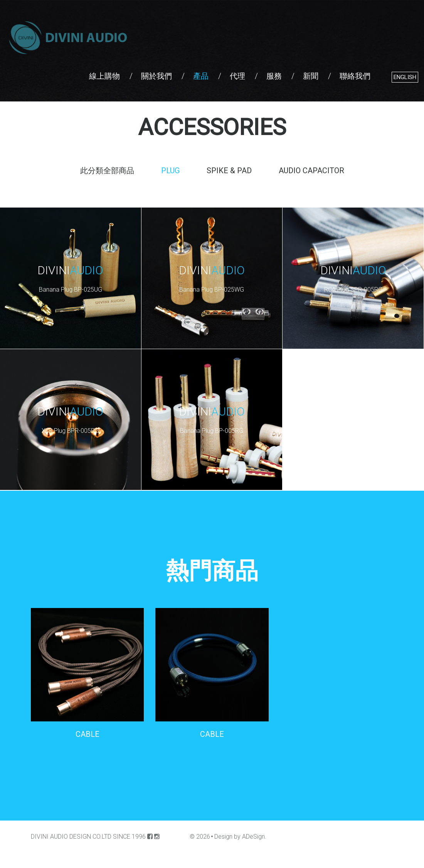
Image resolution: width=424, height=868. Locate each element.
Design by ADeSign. (240, 837)
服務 (274, 76)
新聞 (311, 76)
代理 (237, 76)
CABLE (87, 734)
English (405, 77)
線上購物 (104, 76)
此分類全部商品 (107, 171)
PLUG (170, 171)
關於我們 (156, 76)
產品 (201, 76)
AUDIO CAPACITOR (311, 171)
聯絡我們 (355, 76)
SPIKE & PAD (229, 171)
